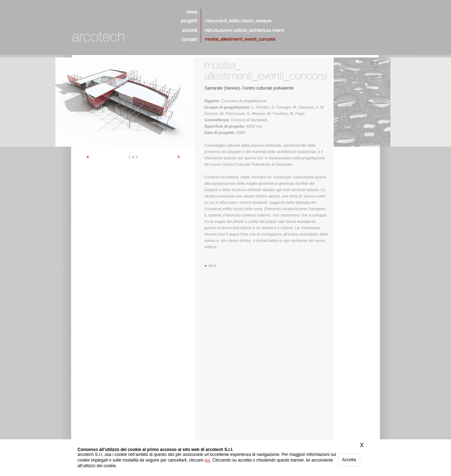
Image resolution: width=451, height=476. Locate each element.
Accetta (349, 460)
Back (212, 266)
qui (207, 460)
